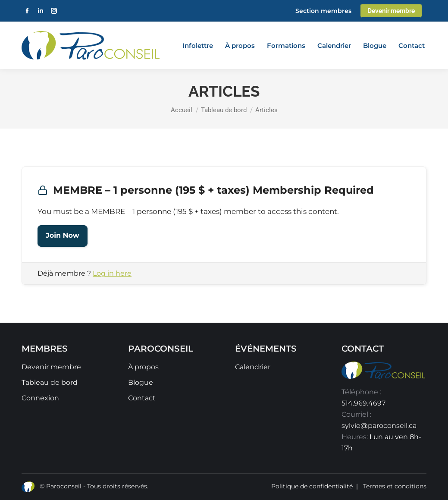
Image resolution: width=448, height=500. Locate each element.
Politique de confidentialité (312, 486)
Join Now (63, 236)
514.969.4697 (363, 403)
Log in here (112, 273)
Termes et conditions (395, 486)
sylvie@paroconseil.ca (379, 426)
